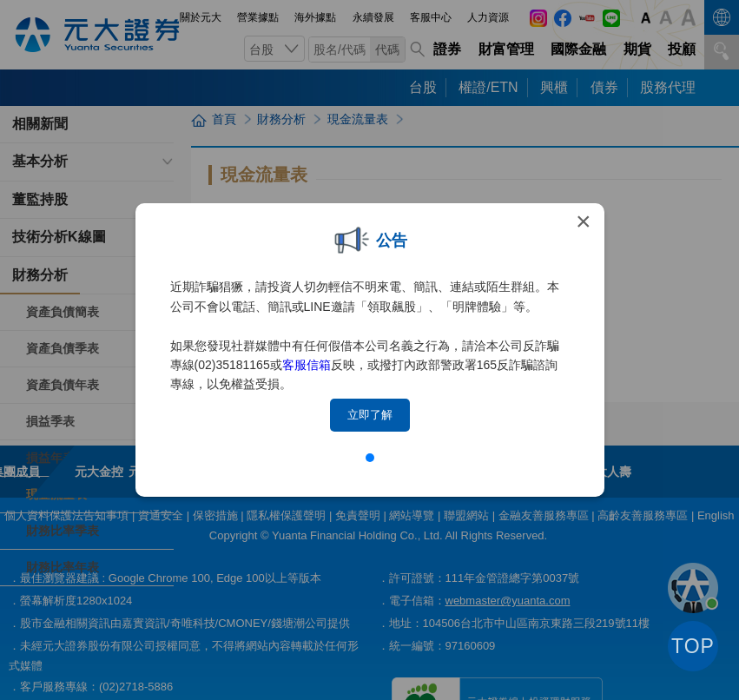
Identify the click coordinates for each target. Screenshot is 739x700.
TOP (693, 646)
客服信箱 (307, 365)
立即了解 (370, 415)
